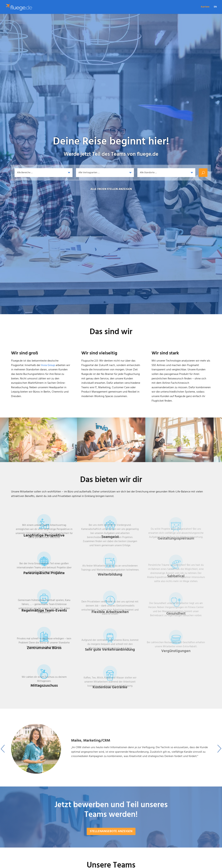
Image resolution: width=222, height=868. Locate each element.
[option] (111, 760)
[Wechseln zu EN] (215, 10)
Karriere (205, 7)
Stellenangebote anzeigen (111, 840)
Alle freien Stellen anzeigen (111, 189)
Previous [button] (6, 447)
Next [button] (216, 447)
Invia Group (48, 365)
